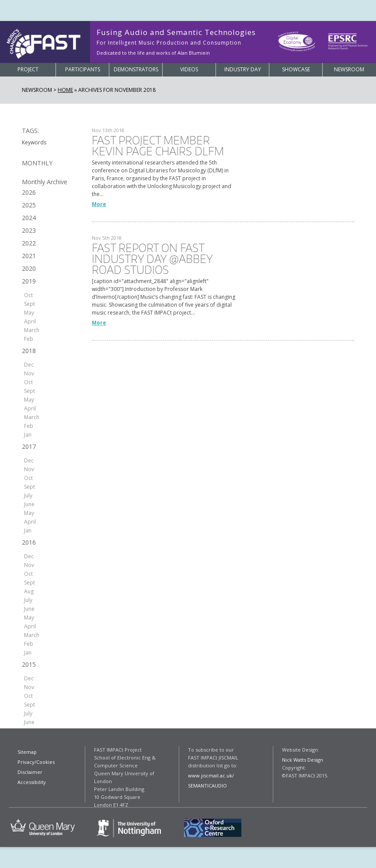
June (29, 504)
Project (28, 69)
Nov (29, 373)
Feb (29, 339)
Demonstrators (136, 69)
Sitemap (27, 752)
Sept (30, 304)
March (32, 330)
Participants (83, 69)
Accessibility (32, 782)
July (28, 495)
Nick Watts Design (303, 760)
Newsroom (349, 69)
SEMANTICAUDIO (207, 786)
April (30, 321)
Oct (28, 295)
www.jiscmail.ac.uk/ (211, 775)
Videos (189, 69)
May (29, 313)
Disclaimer (30, 772)
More (99, 204)
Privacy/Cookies (36, 762)
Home (65, 90)
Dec (29, 365)
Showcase (296, 69)
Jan (28, 435)
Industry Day (243, 69)
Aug (29, 591)
